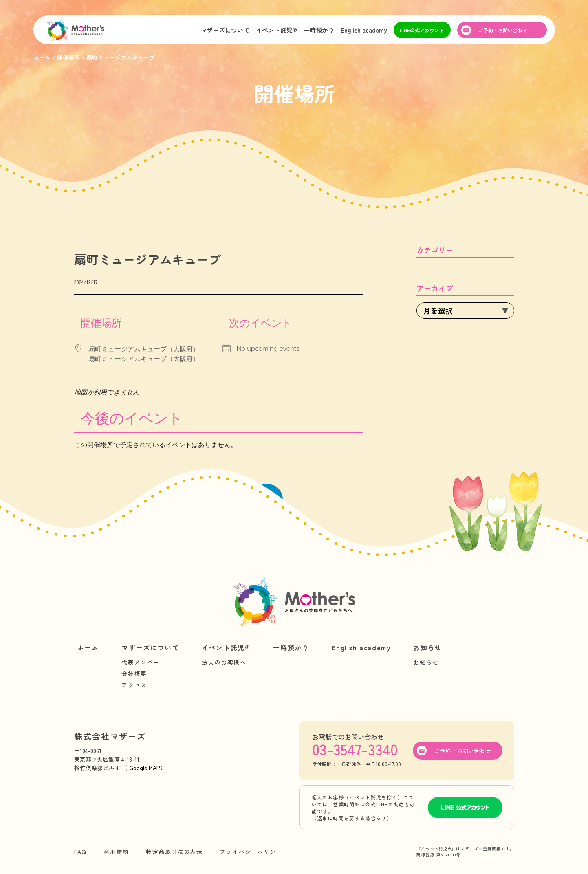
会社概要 (134, 674)
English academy (364, 30)
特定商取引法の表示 (174, 852)
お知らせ (427, 647)
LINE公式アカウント (422, 30)
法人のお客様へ (224, 662)
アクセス (134, 685)
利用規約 (117, 852)
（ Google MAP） (144, 768)
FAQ (80, 852)
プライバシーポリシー (251, 852)
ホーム (88, 647)
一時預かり (319, 30)
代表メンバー (141, 662)
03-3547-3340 (355, 749)
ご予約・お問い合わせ (503, 30)
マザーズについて (225, 30)
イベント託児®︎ (276, 30)
